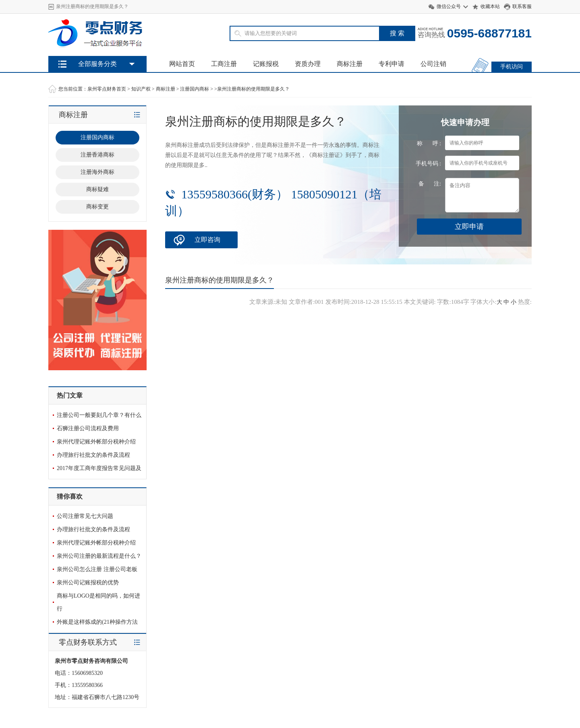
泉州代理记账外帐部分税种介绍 (96, 442)
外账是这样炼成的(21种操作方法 (97, 622)
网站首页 (182, 64)
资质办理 (308, 64)
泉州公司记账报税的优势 (88, 583)
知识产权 (141, 89)
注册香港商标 (97, 155)
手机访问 (512, 67)
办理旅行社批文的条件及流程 (93, 455)
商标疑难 (97, 189)
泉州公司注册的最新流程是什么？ (99, 556)
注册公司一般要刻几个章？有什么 (99, 415)
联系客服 (522, 6)
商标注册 (350, 64)
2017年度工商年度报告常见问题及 (99, 468)
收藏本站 (490, 6)
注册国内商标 (195, 89)
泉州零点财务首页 (107, 89)
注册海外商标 (97, 172)
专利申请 (391, 64)
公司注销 (433, 64)
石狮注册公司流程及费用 (88, 428)
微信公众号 (449, 6)
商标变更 (97, 207)
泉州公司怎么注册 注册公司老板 (97, 569)
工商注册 (224, 64)
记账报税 (266, 64)
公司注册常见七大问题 (85, 516)
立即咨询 (207, 240)
